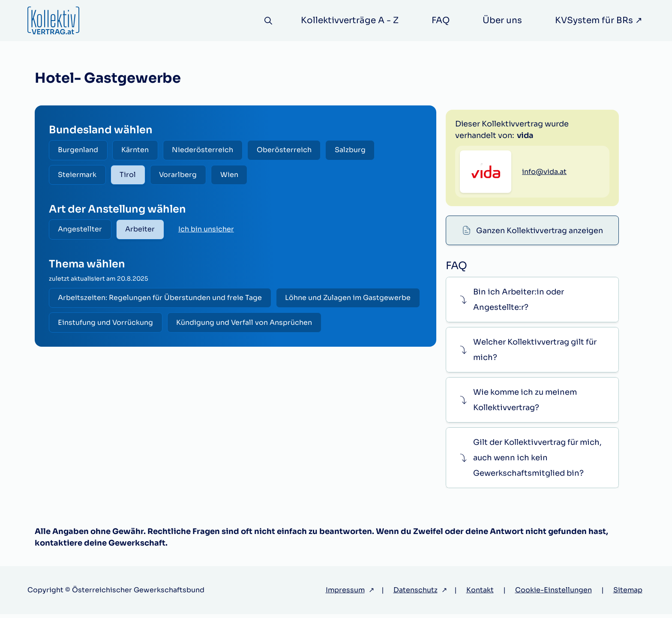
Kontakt (480, 594)
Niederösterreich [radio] (206, 150)
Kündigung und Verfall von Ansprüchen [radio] (127, 350)
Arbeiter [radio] (142, 231)
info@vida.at (544, 214)
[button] (532, 303)
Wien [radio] (234, 175)
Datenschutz (415, 594)
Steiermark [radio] (78, 175)
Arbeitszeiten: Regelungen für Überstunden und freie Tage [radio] (161, 300)
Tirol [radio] (130, 175)
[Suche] (268, 21)
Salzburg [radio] (356, 150)
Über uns (502, 20)
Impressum (345, 594)
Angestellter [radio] (81, 231)
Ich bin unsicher (209, 231)
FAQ (441, 20)
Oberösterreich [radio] (288, 150)
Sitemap (628, 594)
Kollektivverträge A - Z (350, 20)
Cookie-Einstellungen (553, 594)
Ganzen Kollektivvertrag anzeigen (540, 121)
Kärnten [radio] (137, 150)
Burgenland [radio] (79, 150)
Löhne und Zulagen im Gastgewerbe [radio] (121, 325)
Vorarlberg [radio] (181, 175)
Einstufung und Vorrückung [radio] (256, 325)
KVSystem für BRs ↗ (599, 20)
